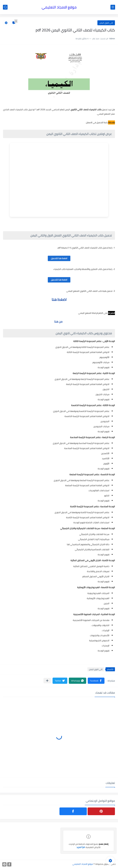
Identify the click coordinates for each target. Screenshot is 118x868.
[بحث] (5, 7)
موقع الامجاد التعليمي (59, 7)
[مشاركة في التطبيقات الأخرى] (47, 681)
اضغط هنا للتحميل (59, 258)
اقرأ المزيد (81, 847)
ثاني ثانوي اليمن (106, 23)
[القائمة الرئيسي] (113, 7)
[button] (96, 681)
